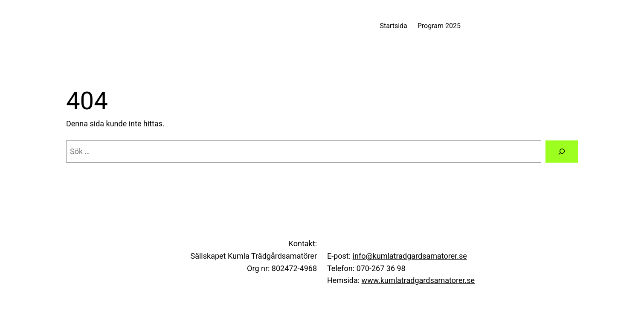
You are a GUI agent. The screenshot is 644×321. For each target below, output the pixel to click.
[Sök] (562, 152)
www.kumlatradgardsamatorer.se (418, 280)
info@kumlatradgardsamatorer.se (410, 256)
